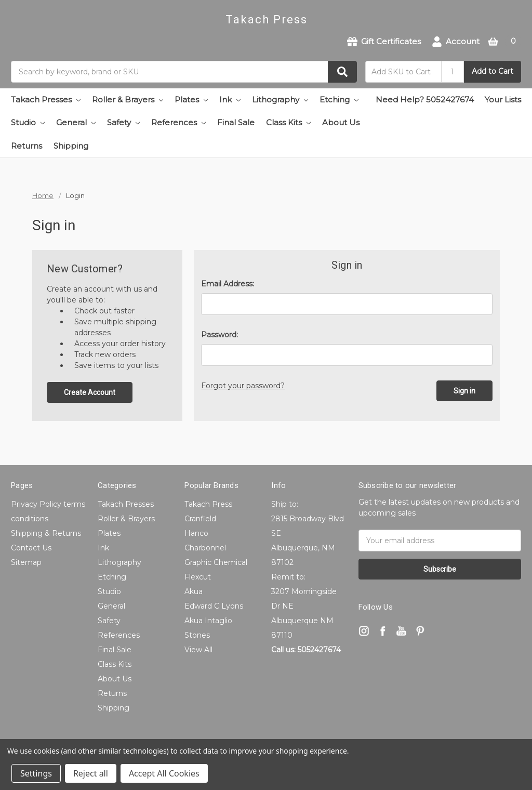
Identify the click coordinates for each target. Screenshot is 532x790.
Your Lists (503, 100)
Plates (191, 100)
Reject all (91, 773)
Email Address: (228, 284)
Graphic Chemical (216, 562)
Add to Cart (493, 71)
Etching (339, 100)
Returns (26, 146)
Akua (194, 591)
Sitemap (26, 562)
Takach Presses (46, 100)
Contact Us (31, 548)
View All (198, 650)
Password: (220, 335)
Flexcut (198, 577)
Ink (230, 100)
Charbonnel (205, 548)
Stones (197, 635)
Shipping (71, 146)
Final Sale (236, 122)
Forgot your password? (243, 386)
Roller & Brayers (128, 100)
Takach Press (208, 504)
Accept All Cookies (164, 773)
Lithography (280, 100)
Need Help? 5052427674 (425, 100)
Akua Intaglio (208, 621)
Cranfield (200, 519)
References (178, 122)
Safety (123, 122)
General (76, 122)
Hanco (196, 533)
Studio (28, 122)
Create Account (90, 392)
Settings (36, 773)
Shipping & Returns (46, 533)
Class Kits (288, 122)
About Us (341, 122)
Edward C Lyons (214, 606)
